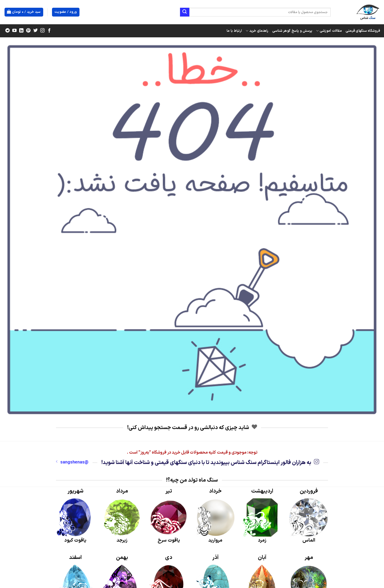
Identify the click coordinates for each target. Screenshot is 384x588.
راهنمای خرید (257, 31)
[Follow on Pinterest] (28, 31)
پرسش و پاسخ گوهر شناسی (292, 31)
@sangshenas (72, 462)
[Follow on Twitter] (35, 31)
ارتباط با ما (234, 31)
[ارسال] (185, 12)
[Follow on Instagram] (42, 31)
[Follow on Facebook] (49, 31)
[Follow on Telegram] (7, 31)
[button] (24, 12)
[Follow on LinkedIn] (21, 31)
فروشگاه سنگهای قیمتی (363, 31)
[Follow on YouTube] (14, 31)
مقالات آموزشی (329, 31)
